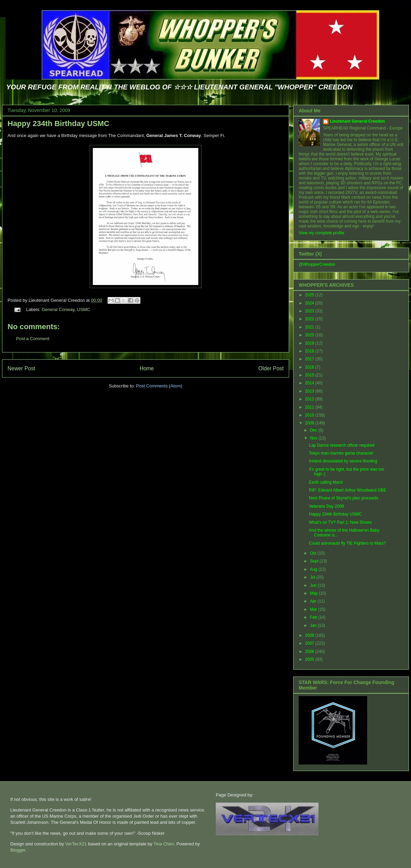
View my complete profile (321, 233)
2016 (310, 367)
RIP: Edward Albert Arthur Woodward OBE (348, 490)
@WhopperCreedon (317, 264)
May (314, 593)
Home (147, 368)
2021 (310, 327)
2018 (310, 351)
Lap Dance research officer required (342, 445)
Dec (314, 430)
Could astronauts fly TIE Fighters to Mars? (347, 543)
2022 (310, 319)
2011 (310, 407)
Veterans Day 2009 (326, 506)
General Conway (58, 309)
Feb (314, 617)
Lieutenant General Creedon (357, 121)
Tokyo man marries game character (341, 453)
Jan (314, 625)
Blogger (18, 850)
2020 (310, 335)
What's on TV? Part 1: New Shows (340, 522)
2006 (310, 652)
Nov (314, 438)
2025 (310, 295)
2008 (310, 635)
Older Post (271, 368)
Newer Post (21, 368)
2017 (310, 359)
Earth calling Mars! (326, 482)
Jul (313, 577)
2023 (310, 311)
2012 (310, 399)
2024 (310, 303)
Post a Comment (33, 339)
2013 (310, 391)
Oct (314, 553)
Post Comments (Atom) (159, 386)
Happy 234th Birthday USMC (58, 123)
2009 (310, 423)
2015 (310, 375)
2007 (310, 643)
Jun (314, 585)
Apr (314, 601)
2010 (310, 415)
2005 (310, 659)
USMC (84, 309)
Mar (314, 609)
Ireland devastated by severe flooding (343, 461)
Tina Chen (164, 844)
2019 (310, 343)
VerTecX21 (76, 844)
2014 (310, 383)
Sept (315, 561)
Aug (314, 569)
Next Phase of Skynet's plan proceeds (344, 498)
